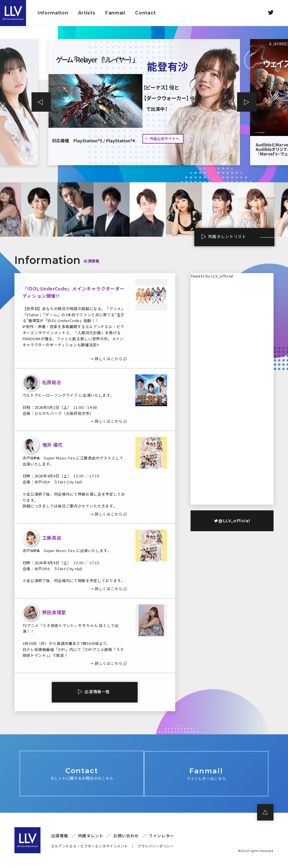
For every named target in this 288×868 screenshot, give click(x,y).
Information (53, 13)
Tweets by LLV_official (212, 276)
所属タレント (91, 836)
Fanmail (115, 13)
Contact (145, 13)
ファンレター (161, 836)
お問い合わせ (126, 836)
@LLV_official (232, 521)
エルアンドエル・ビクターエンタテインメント (90, 846)
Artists (87, 13)
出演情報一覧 (97, 692)
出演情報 (60, 836)
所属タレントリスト (226, 237)
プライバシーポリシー (156, 846)
